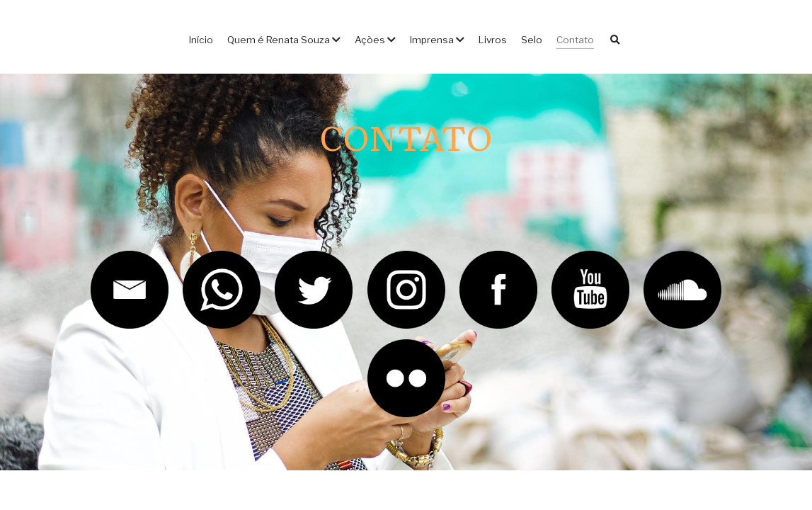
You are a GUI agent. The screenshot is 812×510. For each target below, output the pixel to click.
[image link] (130, 289)
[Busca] (615, 40)
